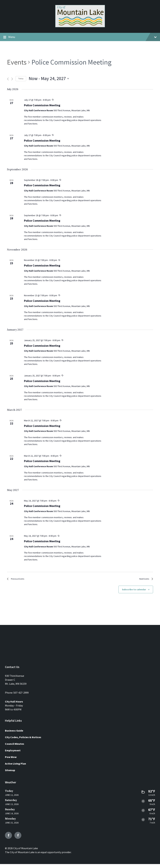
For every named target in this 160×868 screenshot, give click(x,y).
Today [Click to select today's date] (21, 78)
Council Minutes (15, 748)
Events (17, 62)
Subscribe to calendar (134, 593)
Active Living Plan (15, 767)
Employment (13, 754)
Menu (80, 37)
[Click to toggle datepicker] (49, 79)
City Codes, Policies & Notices (23, 741)
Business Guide (14, 734)
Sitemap (10, 774)
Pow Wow (11, 761)
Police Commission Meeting (42, 105)
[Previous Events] (8, 79)
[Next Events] (12, 79)
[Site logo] (80, 26)
